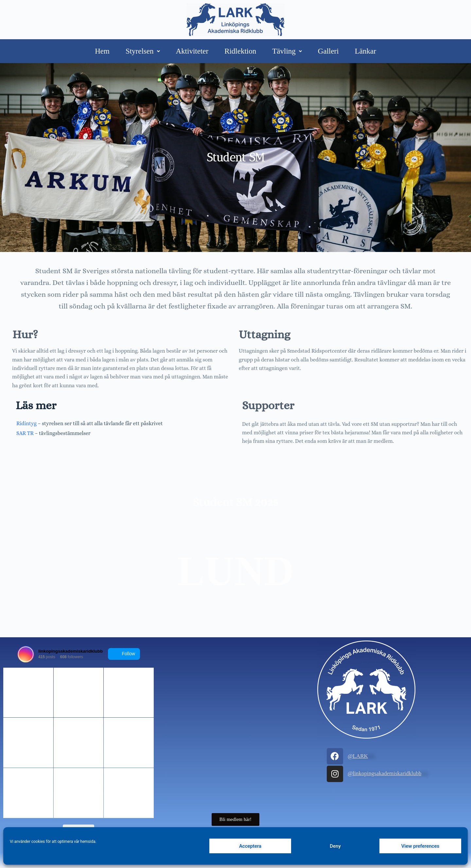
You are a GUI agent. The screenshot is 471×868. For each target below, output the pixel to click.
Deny (335, 846)
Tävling (287, 51)
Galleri (328, 51)
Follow (124, 654)
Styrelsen (143, 51)
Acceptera (250, 846)
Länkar (366, 51)
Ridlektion (240, 51)
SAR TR (25, 432)
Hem (102, 51)
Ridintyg (26, 423)
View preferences (420, 846)
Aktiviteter (192, 51)
